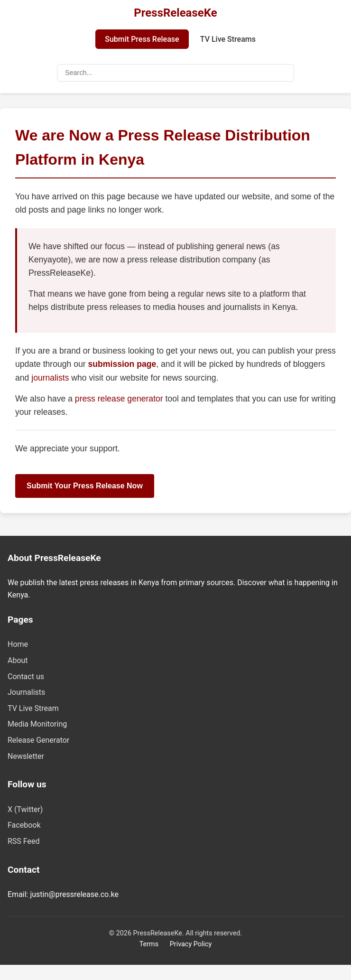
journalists (50, 378)
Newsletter (26, 756)
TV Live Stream (33, 708)
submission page (122, 364)
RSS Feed (24, 841)
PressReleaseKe (175, 13)
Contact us (26, 677)
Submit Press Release (142, 39)
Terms (149, 944)
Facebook (24, 825)
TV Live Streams (228, 39)
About (18, 660)
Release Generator (38, 740)
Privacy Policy (191, 944)
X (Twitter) (25, 809)
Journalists (26, 692)
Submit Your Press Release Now (85, 486)
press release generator (120, 399)
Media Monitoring (37, 724)
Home (18, 644)
